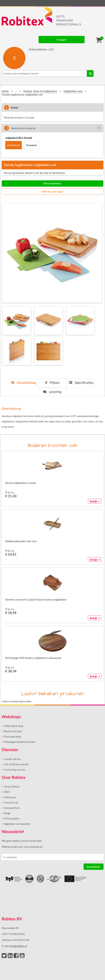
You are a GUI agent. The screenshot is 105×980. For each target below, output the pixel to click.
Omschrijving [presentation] (24, 383)
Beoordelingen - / (41, 49)
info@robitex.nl (18, 946)
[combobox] (44, 73)
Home (5, 91)
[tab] (24, 383)
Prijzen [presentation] (52, 383)
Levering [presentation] (52, 392)
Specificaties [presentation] (81, 383)
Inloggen (62, 39)
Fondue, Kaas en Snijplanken (40, 91)
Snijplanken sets (73, 91)
